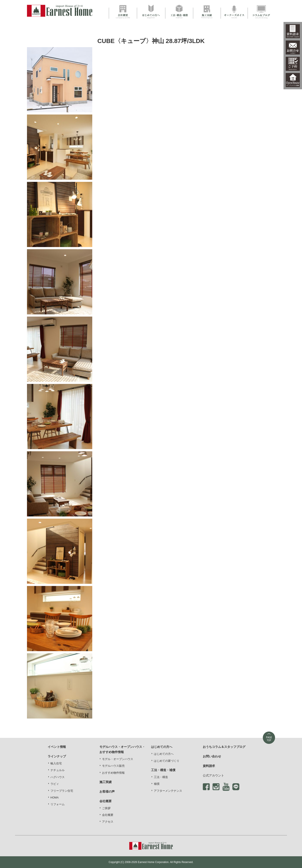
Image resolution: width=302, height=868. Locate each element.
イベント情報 (57, 747)
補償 (157, 784)
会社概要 (108, 815)
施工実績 (106, 782)
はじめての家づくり (167, 761)
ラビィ (55, 784)
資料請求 (209, 766)
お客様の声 (107, 792)
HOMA (55, 798)
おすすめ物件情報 (113, 773)
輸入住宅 (56, 763)
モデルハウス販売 (113, 766)
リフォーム (58, 804)
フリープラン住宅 (62, 791)
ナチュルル (58, 770)
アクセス (108, 822)
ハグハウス (58, 777)
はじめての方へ (164, 754)
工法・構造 (161, 777)
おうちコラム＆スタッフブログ (224, 747)
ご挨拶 (106, 808)
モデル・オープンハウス (118, 759)
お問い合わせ (212, 756)
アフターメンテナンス (168, 791)
